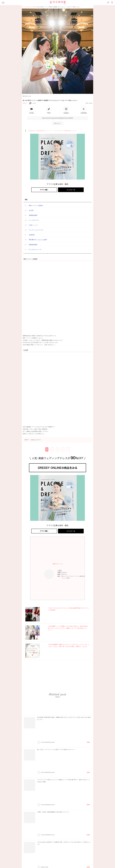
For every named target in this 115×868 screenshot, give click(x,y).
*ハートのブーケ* (34, 220)
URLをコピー (57, 123)
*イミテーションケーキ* (36, 230)
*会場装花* (32, 235)
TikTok (49, 113)
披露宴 (25, 103)
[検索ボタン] (112, 2)
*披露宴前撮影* (33, 215)
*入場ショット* (33, 225)
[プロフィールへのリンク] (49, 574)
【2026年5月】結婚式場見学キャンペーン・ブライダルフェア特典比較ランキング (52, 131)
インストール (71, 190)
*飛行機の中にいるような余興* (38, 240)
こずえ (32, 103)
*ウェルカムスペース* (35, 249)
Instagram (66, 113)
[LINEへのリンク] (108, 3)
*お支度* (31, 210)
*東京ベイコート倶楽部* (36, 206)
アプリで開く (44, 190)
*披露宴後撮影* (33, 245)
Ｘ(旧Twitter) (84, 113)
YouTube (31, 113)
